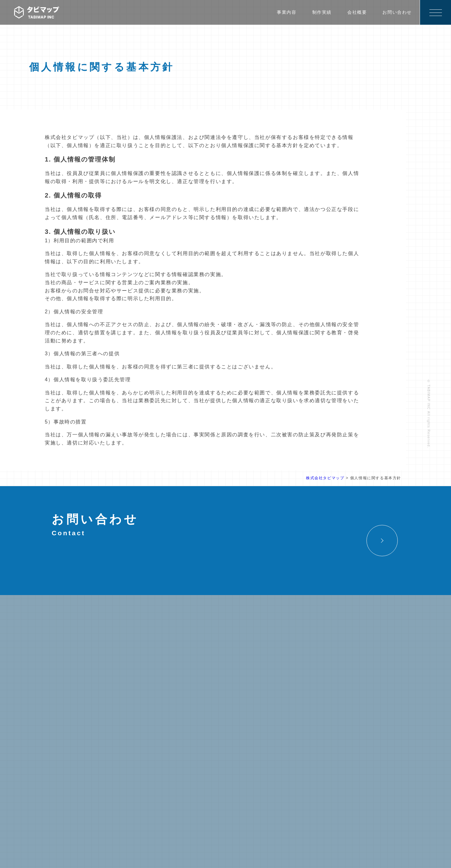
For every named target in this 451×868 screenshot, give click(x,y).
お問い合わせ (397, 12)
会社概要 (357, 12)
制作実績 (322, 12)
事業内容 (287, 12)
